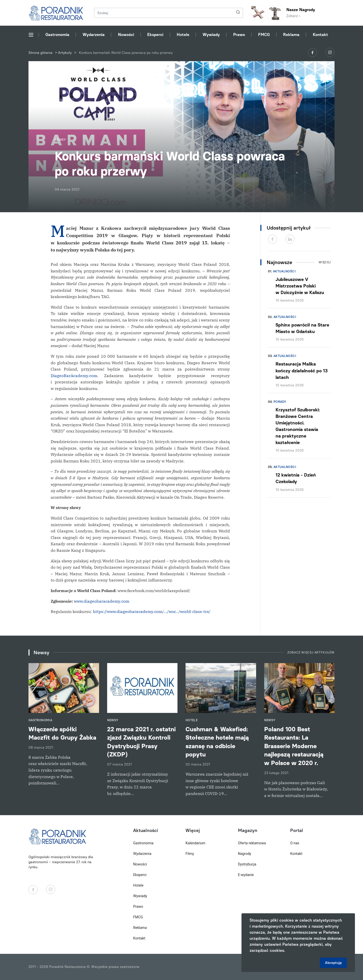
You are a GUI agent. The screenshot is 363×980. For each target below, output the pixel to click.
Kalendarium (195, 843)
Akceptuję (333, 963)
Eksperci (155, 35)
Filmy (190, 854)
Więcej (325, 262)
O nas (295, 843)
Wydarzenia (94, 35)
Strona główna (40, 53)
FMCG (264, 35)
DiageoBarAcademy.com (74, 376)
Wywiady (211, 35)
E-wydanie (246, 875)
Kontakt (320, 35)
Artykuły (65, 53)
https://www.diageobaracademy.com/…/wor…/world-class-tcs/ (152, 611)
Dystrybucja (247, 864)
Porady (280, 402)
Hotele (183, 35)
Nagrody (245, 854)
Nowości (126, 35)
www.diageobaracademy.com (102, 601)
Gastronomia (57, 35)
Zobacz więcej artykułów (311, 652)
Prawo (239, 35)
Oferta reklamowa (252, 843)
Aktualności (284, 271)
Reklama (291, 35)
